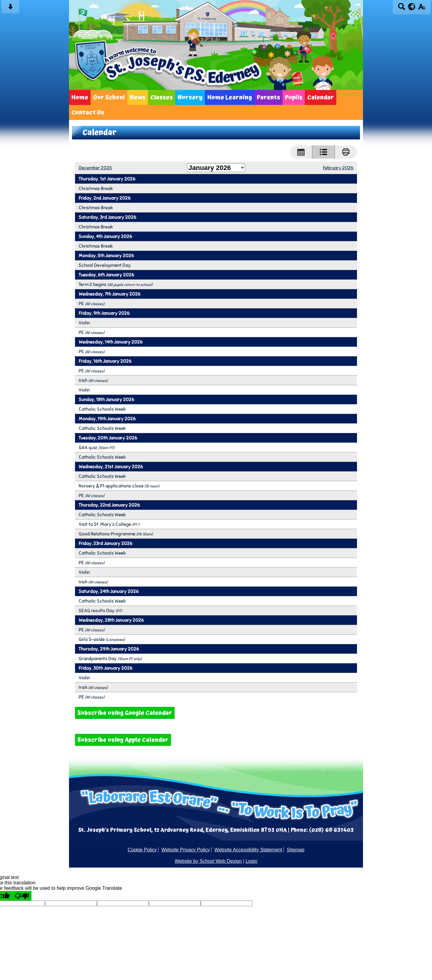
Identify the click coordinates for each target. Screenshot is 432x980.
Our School (109, 97)
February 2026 (338, 168)
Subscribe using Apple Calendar (123, 740)
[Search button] (402, 9)
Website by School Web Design (208, 861)
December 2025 (95, 168)
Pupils (294, 97)
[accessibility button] (422, 9)
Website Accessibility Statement (248, 850)
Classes (162, 97)
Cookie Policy (142, 850)
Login (252, 861)
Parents (268, 97)
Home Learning (230, 97)
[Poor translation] (22, 896)
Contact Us (88, 112)
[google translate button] (412, 7)
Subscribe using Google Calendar (125, 713)
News (138, 97)
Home (80, 97)
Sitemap (296, 850)
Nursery (190, 97)
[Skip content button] (10, 9)
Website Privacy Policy (186, 850)
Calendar (321, 97)
